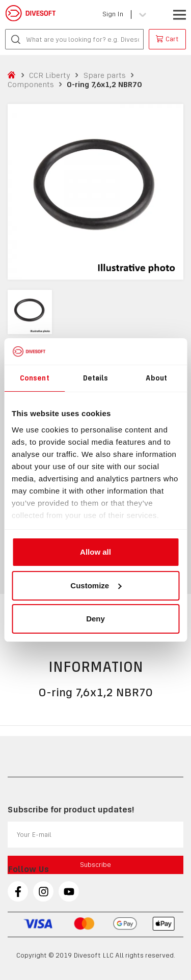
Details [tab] (96, 378)
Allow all (95, 552)
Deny (95, 619)
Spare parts (104, 75)
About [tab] (156, 378)
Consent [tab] (35, 378)
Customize (96, 586)
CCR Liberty (50, 75)
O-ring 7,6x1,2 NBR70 (104, 84)
